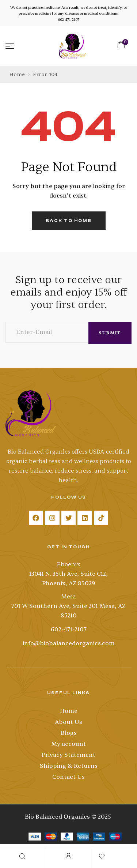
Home (17, 74)
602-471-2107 (68, 20)
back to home (69, 221)
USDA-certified (109, 452)
